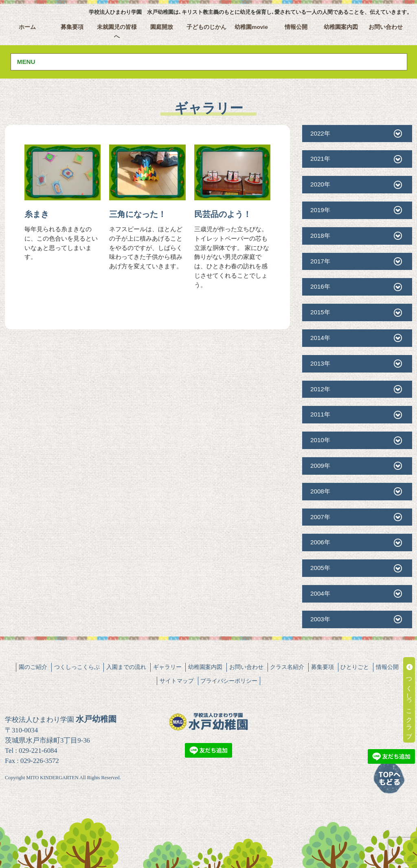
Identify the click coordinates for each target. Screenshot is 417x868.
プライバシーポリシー (229, 681)
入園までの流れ (126, 667)
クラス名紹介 (287, 667)
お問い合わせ (386, 27)
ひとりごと (355, 667)
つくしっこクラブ (409, 700)
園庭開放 (162, 27)
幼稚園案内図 (341, 27)
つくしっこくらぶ (77, 667)
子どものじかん (206, 27)
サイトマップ (177, 681)
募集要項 (72, 27)
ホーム (27, 27)
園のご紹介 (33, 667)
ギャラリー (167, 667)
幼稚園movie (251, 27)
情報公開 (296, 27)
